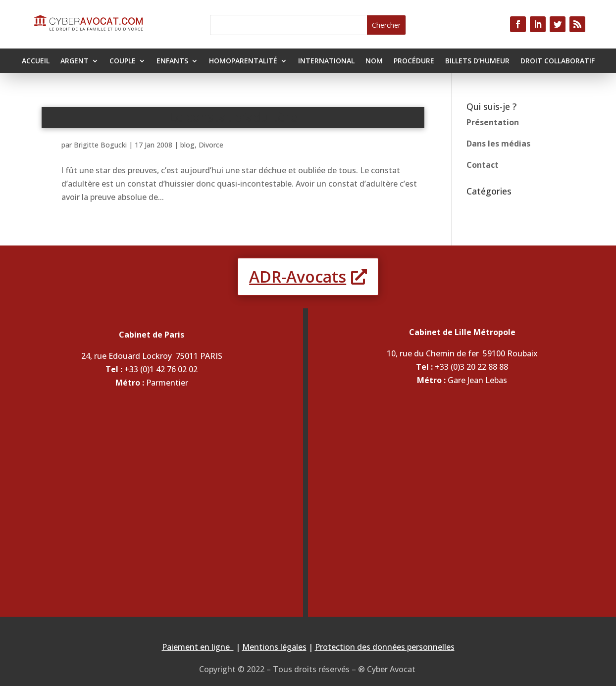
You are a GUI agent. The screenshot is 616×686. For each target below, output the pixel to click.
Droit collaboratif (558, 61)
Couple (123, 61)
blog (187, 145)
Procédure (414, 61)
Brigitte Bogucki (100, 145)
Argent (75, 61)
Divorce (211, 145)
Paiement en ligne (198, 647)
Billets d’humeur (477, 61)
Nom (374, 61)
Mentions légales (274, 647)
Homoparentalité (243, 61)
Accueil (36, 61)
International (326, 61)
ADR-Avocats (298, 276)
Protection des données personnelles (385, 647)
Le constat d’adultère (233, 117)
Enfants (172, 61)
